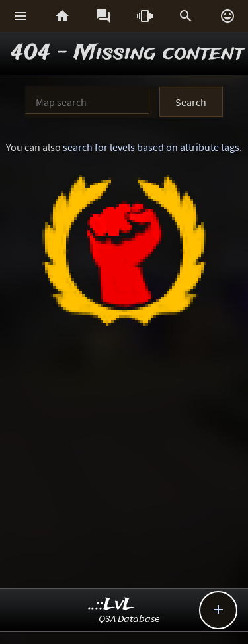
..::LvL (111, 605)
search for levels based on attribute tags (151, 147)
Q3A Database (129, 618)
